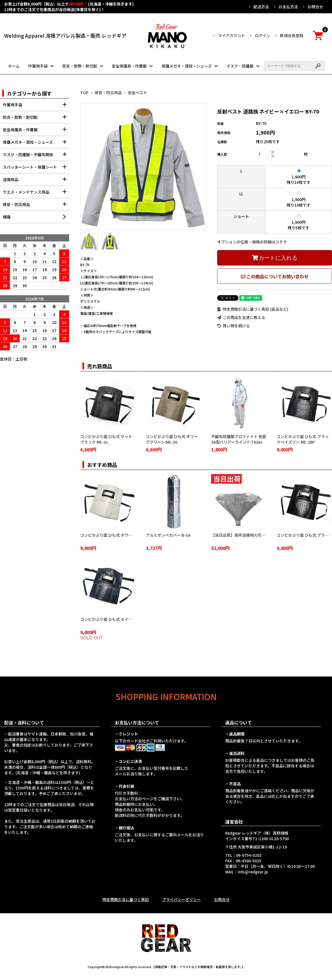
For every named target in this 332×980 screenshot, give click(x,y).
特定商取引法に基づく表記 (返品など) (253, 309)
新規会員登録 (292, 35)
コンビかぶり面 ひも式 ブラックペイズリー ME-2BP (303, 439)
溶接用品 (36, 181)
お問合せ (315, 7)
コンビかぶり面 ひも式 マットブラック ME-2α (106, 439)
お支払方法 (288, 7)
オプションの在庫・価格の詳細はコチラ (252, 242)
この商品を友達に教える (241, 317)
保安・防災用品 (108, 92)
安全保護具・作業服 (129, 66)
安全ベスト (138, 92)
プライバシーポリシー (181, 899)
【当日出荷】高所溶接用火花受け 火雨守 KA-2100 (255, 535)
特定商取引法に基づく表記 (126, 899)
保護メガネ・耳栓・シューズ (187, 66)
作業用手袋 (38, 66)
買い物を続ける (234, 326)
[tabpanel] (143, 167)
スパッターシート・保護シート (36, 169)
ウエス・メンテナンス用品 (36, 194)
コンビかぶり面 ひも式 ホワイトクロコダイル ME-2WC (128, 535)
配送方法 (261, 7)
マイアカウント (232, 35)
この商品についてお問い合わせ (275, 276)
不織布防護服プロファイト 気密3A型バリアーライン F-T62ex (239, 439)
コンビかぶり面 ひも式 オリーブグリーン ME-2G (172, 439)
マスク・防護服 (240, 66)
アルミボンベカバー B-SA (168, 535)
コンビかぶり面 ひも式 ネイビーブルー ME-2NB (121, 619)
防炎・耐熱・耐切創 (80, 66)
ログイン (263, 35)
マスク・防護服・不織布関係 (36, 156)
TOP (84, 92)
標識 (7, 217)
